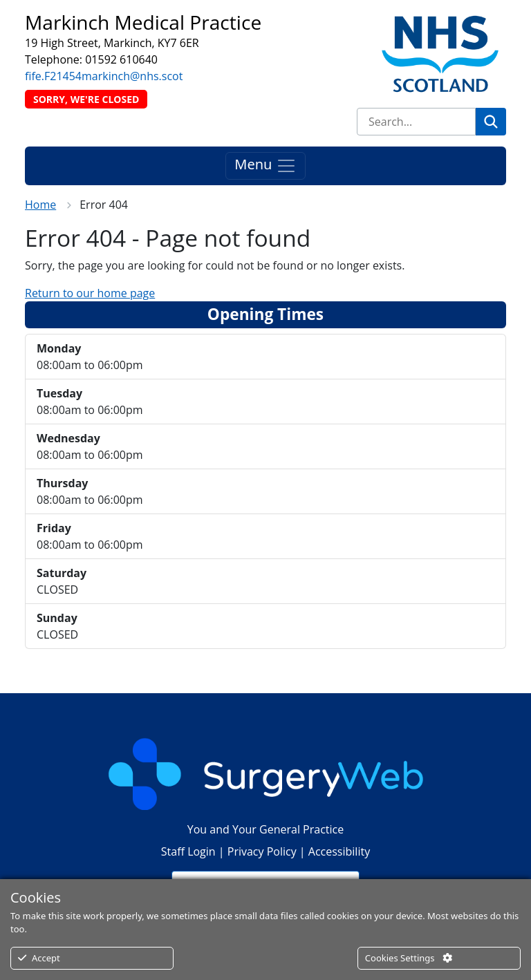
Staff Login (188, 851)
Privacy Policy (262, 851)
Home (40, 205)
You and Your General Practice (265, 829)
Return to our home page (90, 293)
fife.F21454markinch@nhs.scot (104, 76)
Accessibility (339, 851)
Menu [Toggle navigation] (265, 166)
